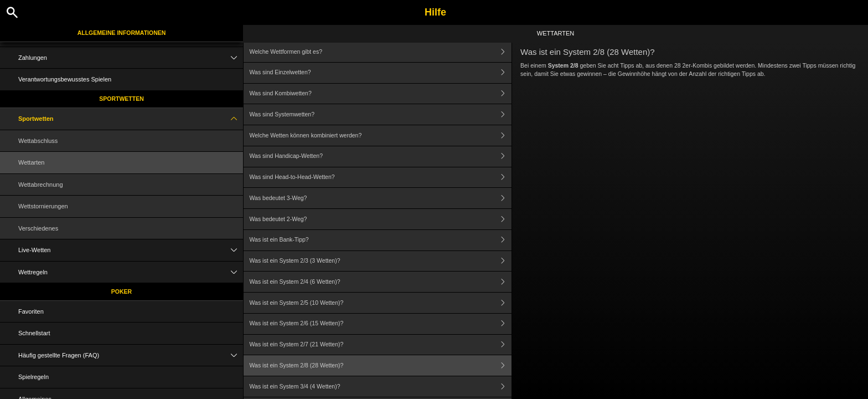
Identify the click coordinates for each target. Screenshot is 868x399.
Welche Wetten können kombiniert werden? (381, 135)
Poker (122, 291)
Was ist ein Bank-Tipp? (381, 240)
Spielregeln (33, 377)
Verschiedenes (38, 228)
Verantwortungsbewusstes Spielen (65, 79)
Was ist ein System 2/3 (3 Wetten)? (381, 261)
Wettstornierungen (43, 206)
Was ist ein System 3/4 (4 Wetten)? (381, 387)
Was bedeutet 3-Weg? (381, 198)
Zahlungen (131, 58)
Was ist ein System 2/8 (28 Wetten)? (381, 365)
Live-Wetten (131, 250)
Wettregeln (131, 272)
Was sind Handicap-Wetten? (381, 157)
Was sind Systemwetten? (381, 114)
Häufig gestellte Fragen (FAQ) (131, 355)
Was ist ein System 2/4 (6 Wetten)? (381, 282)
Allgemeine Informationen (122, 33)
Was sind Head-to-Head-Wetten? (381, 178)
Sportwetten (122, 99)
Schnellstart (34, 333)
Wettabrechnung (41, 185)
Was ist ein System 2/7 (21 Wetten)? (381, 345)
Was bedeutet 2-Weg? (381, 219)
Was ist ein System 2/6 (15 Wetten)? (381, 324)
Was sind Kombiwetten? (381, 94)
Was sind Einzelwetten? (381, 73)
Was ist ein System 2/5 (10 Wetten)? (381, 303)
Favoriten (31, 311)
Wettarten (32, 162)
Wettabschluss (38, 141)
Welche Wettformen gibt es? (381, 52)
